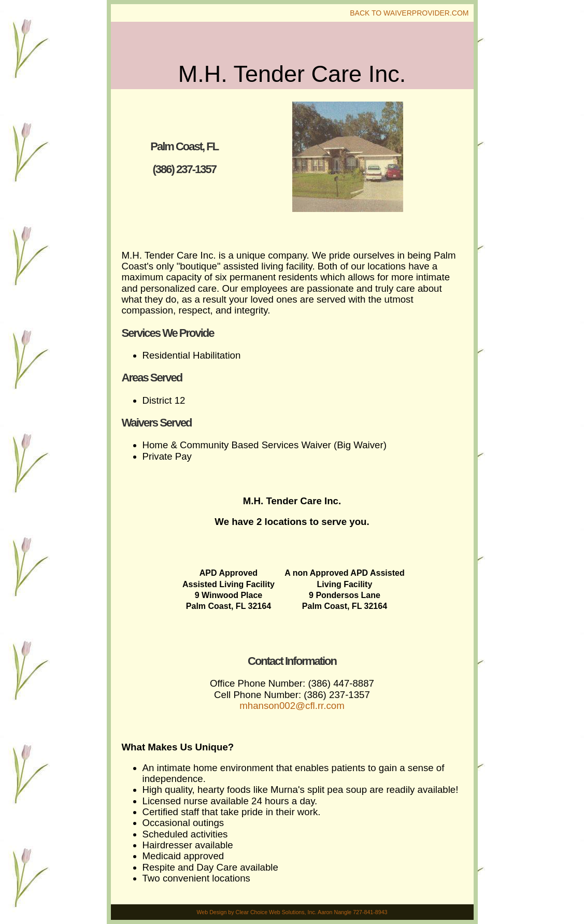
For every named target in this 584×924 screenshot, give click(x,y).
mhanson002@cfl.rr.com (292, 706)
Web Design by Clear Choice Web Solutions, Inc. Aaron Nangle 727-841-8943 (292, 912)
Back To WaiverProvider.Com (409, 13)
